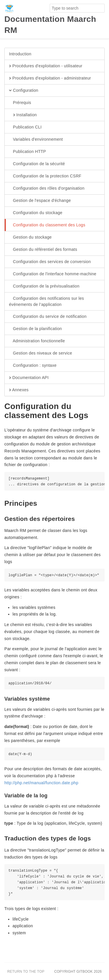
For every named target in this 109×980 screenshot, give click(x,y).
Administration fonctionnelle (37, 341)
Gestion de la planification (35, 329)
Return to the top (26, 972)
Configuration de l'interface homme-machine (53, 274)
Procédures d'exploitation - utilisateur (46, 66)
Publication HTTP (27, 152)
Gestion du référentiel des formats (43, 250)
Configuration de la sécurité (37, 164)
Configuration (24, 91)
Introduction (20, 54)
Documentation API (29, 378)
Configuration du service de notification (48, 317)
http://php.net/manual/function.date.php (41, 783)
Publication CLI (25, 127)
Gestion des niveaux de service (41, 353)
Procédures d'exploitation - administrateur (50, 78)
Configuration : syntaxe (33, 366)
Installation (23, 115)
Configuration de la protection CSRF (45, 176)
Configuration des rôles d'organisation (47, 188)
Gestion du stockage (30, 237)
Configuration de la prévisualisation (44, 286)
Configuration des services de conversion (50, 262)
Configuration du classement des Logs (47, 225)
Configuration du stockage (36, 213)
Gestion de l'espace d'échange (40, 201)
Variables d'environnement (36, 140)
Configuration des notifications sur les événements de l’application (47, 301)
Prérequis (20, 103)
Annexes (19, 390)
